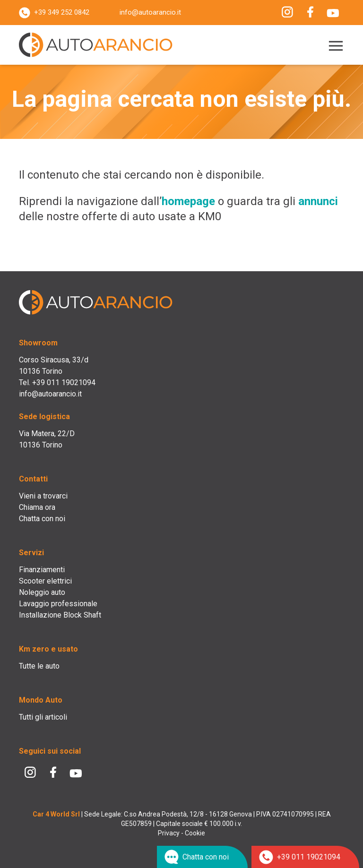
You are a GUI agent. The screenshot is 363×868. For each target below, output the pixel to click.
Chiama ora (37, 507)
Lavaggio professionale (58, 604)
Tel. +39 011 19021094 (57, 382)
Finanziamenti (42, 570)
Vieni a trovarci (43, 496)
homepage (188, 201)
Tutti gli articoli (43, 717)
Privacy (169, 833)
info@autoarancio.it (150, 12)
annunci (318, 201)
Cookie (195, 833)
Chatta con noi (42, 519)
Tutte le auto (39, 666)
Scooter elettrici (45, 581)
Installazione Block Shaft (60, 615)
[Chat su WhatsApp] (202, 857)
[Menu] (334, 46)
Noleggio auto (42, 592)
